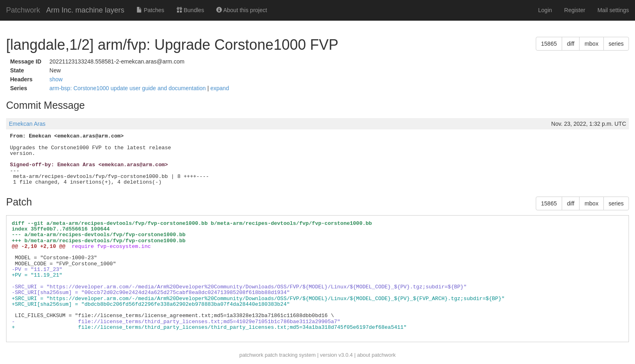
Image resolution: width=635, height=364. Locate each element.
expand (220, 88)
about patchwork (376, 355)
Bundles (190, 10)
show (56, 79)
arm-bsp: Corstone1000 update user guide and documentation (128, 88)
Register (575, 10)
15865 (549, 44)
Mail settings (613, 10)
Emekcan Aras (27, 124)
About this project (242, 10)
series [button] (616, 44)
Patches (150, 10)
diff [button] (571, 44)
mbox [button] (591, 44)
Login (545, 10)
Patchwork (23, 10)
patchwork (251, 355)
